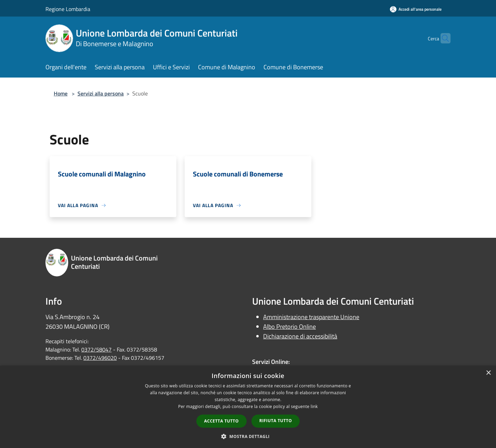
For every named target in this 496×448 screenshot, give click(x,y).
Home (61, 93)
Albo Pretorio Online (290, 327)
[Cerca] (442, 38)
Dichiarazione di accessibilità (300, 336)
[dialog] (248, 407)
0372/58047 (96, 349)
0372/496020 (100, 358)
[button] (248, 436)
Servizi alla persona (101, 93)
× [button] (488, 373)
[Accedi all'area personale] (416, 9)
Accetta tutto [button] (221, 421)
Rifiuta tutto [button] (276, 421)
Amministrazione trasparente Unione (311, 317)
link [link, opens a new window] (314, 406)
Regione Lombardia (68, 9)
